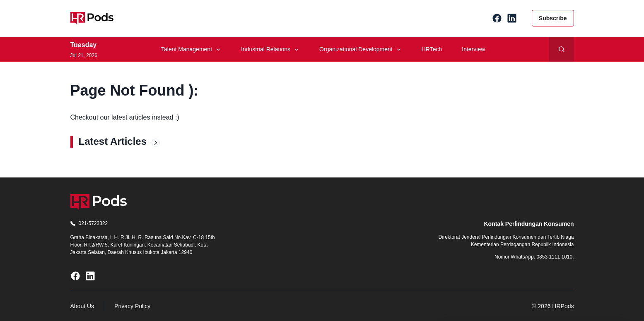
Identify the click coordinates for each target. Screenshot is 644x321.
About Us (82, 306)
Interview (473, 49)
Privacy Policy (132, 306)
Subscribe (553, 18)
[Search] (562, 49)
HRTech (432, 49)
